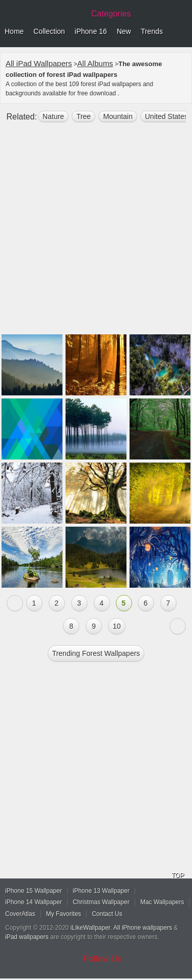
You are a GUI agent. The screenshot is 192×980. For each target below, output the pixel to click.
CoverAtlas (20, 914)
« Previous (15, 603)
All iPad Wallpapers (39, 63)
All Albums (95, 63)
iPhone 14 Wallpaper (34, 902)
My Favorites (64, 914)
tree (83, 116)
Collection (49, 31)
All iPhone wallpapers (143, 928)
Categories (111, 14)
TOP (178, 875)
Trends (152, 31)
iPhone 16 (91, 31)
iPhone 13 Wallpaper (101, 891)
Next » (178, 626)
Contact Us (107, 914)
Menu (182, 32)
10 (117, 626)
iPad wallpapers (27, 937)
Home (14, 31)
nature (53, 116)
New (124, 31)
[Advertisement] (96, 233)
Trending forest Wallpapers (96, 653)
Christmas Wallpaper (101, 902)
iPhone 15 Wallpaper (34, 891)
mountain (118, 116)
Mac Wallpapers (162, 902)
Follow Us (103, 959)
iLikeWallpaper (91, 928)
